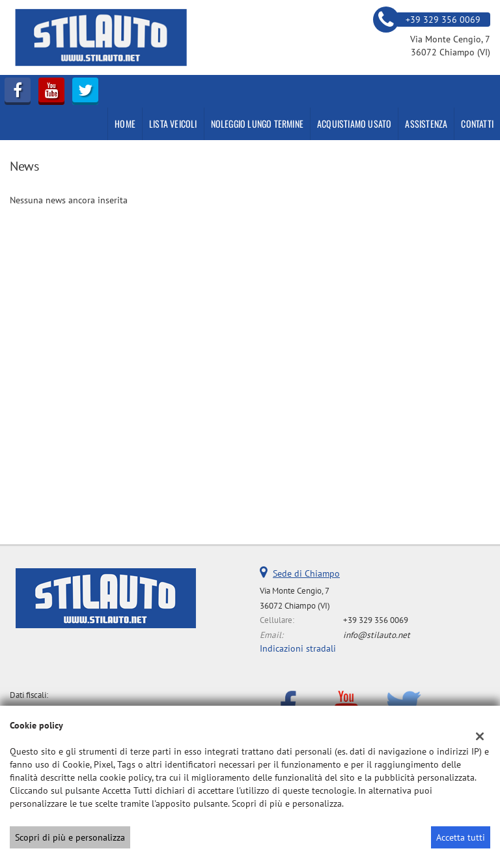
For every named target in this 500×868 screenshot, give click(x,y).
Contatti (477, 123)
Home (125, 123)
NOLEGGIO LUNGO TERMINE (257, 123)
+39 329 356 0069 (376, 620)
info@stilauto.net (377, 635)
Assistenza (426, 123)
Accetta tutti (461, 837)
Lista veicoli (173, 123)
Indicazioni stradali (298, 648)
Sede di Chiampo (306, 573)
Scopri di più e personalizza (70, 837)
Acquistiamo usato (354, 123)
